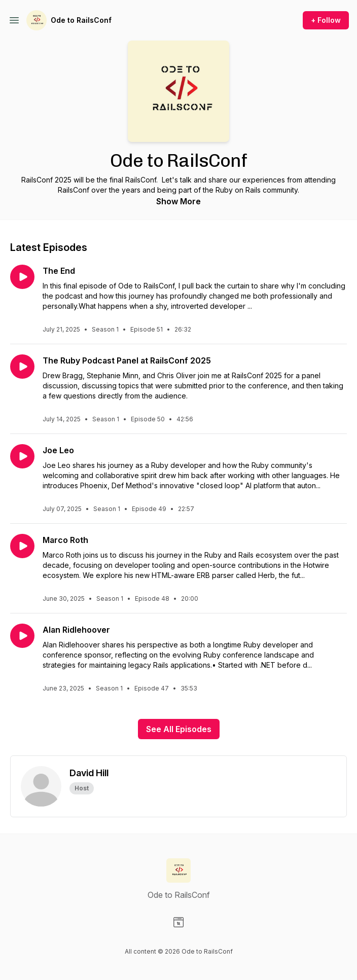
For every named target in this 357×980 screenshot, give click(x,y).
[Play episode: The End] (22, 277)
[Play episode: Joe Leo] (22, 456)
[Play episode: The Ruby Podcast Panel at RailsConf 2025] (22, 367)
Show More (178, 201)
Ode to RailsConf (81, 20)
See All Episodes (179, 729)
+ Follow (326, 20)
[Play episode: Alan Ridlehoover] (22, 636)
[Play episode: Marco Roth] (22, 546)
